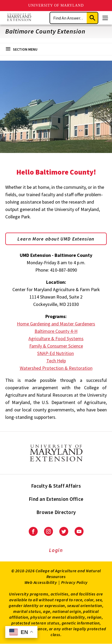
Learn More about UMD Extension (56, 239)
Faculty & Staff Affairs (56, 486)
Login (56, 550)
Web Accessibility (41, 582)
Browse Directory (56, 512)
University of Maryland (56, 5)
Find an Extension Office (56, 499)
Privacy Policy (74, 582)
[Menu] (105, 18)
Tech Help (56, 361)
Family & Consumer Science (56, 346)
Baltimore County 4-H (56, 331)
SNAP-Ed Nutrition (55, 353)
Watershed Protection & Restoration (56, 368)
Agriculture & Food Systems (56, 338)
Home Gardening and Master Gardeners (56, 324)
